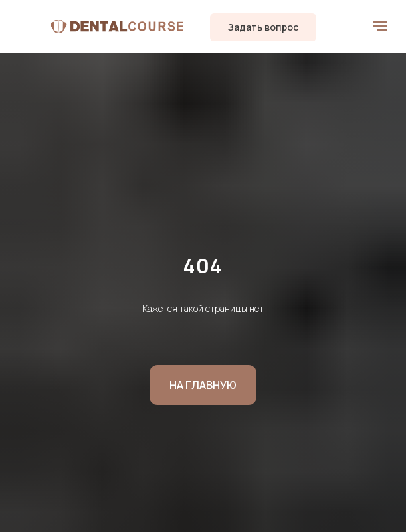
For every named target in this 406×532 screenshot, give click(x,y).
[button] (263, 27)
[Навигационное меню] (380, 26)
